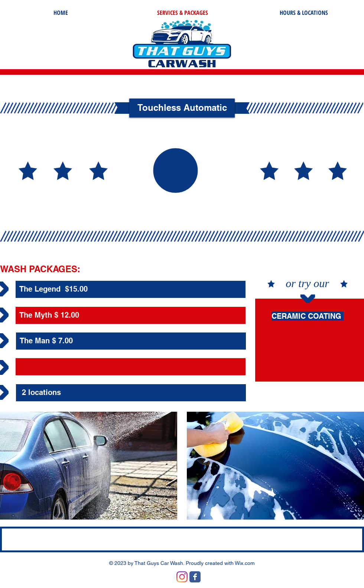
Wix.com (245, 563)
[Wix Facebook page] (195, 577)
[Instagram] (182, 577)
